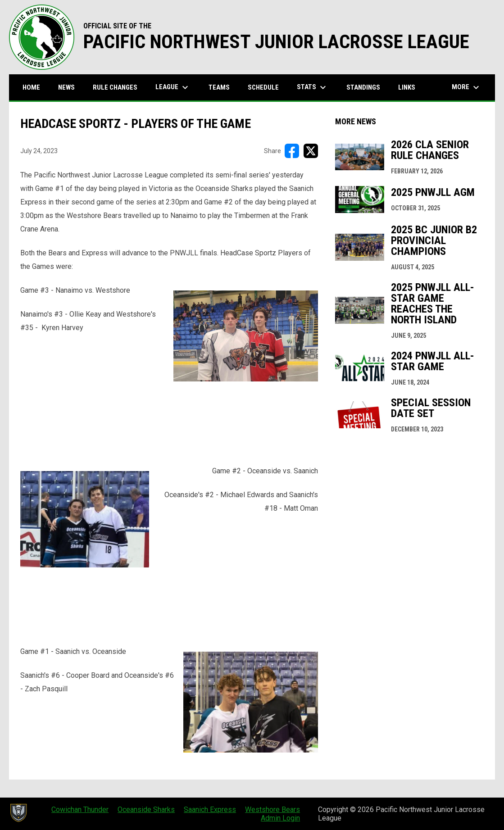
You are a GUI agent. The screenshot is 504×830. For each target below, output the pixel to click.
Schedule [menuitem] (263, 87)
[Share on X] (311, 151)
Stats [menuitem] (313, 87)
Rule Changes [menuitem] (115, 87)
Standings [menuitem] (363, 87)
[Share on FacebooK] (292, 151)
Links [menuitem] (407, 87)
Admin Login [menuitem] (280, 818)
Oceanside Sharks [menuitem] (146, 810)
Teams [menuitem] (219, 87)
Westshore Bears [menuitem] (272, 810)
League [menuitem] (173, 87)
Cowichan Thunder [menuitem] (80, 810)
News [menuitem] (66, 87)
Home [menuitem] (31, 87)
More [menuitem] (467, 87)
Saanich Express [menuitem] (210, 810)
